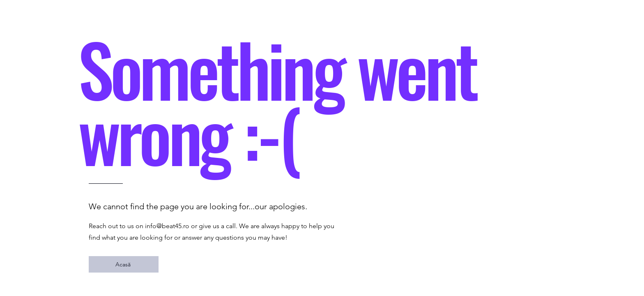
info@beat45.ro (167, 226)
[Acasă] (124, 264)
